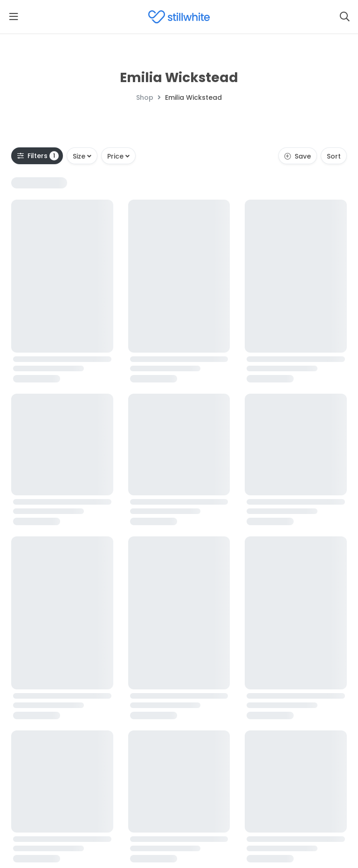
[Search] (344, 17)
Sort (334, 156)
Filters (38, 156)
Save (298, 156)
